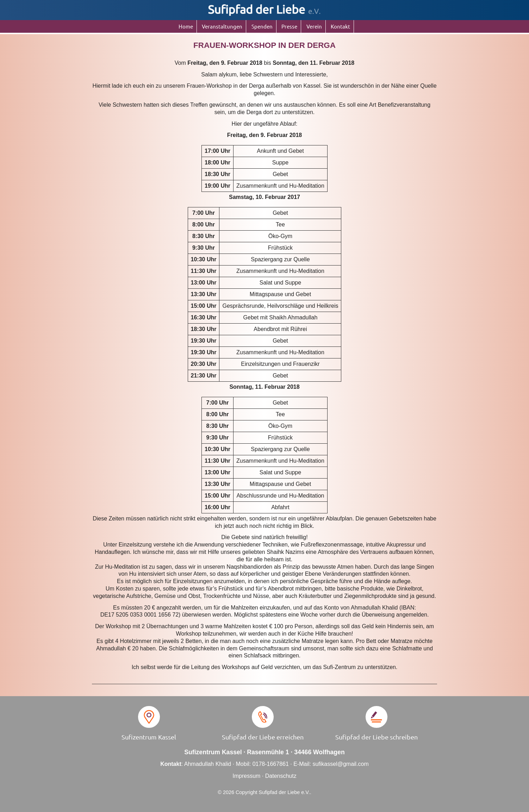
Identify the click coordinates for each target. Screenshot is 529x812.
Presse (289, 26)
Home (186, 26)
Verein (314, 26)
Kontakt (340, 26)
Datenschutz (281, 776)
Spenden (262, 26)
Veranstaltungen (222, 26)
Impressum (246, 776)
